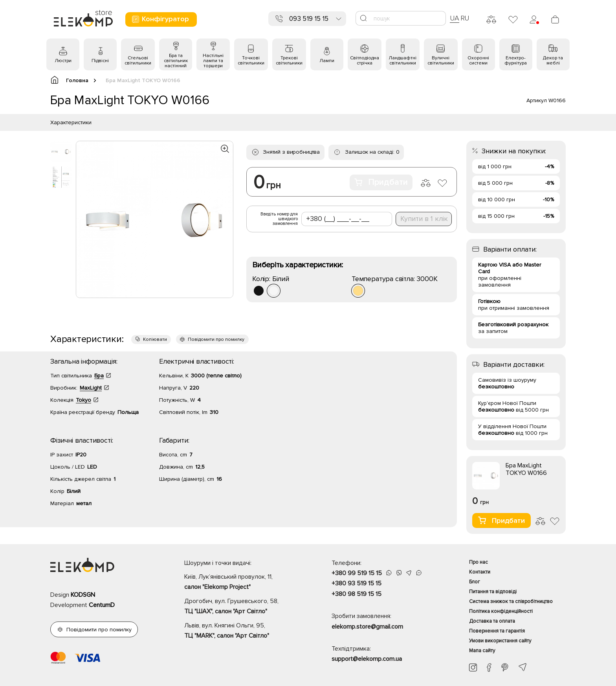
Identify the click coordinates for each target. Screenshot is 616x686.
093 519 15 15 (309, 19)
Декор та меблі (553, 61)
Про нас (478, 562)
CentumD (102, 605)
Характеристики (71, 122)
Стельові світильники (138, 61)
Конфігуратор (160, 19)
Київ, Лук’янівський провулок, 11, (244, 583)
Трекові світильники (289, 61)
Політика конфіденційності (501, 611)
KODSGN (83, 595)
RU (465, 18)
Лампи (327, 61)
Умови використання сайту (500, 641)
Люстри (63, 61)
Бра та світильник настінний (176, 61)
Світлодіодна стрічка (365, 61)
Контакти (480, 572)
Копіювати (155, 339)
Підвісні (100, 61)
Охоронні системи (478, 61)
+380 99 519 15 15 (357, 573)
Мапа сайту (482, 651)
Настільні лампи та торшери (213, 61)
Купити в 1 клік (424, 219)
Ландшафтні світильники (402, 61)
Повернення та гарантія (497, 631)
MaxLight (91, 388)
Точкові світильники (251, 61)
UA (455, 18)
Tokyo (83, 400)
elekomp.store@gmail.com (367, 627)
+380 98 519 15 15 (357, 594)
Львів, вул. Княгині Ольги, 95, (244, 631)
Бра (99, 376)
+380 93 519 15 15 (357, 583)
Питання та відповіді (493, 592)
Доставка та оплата (492, 621)
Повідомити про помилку (216, 339)
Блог (475, 582)
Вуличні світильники (441, 61)
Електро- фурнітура (516, 61)
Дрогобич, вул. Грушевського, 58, (244, 607)
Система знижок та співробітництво (511, 601)
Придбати (381, 182)
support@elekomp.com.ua (367, 659)
